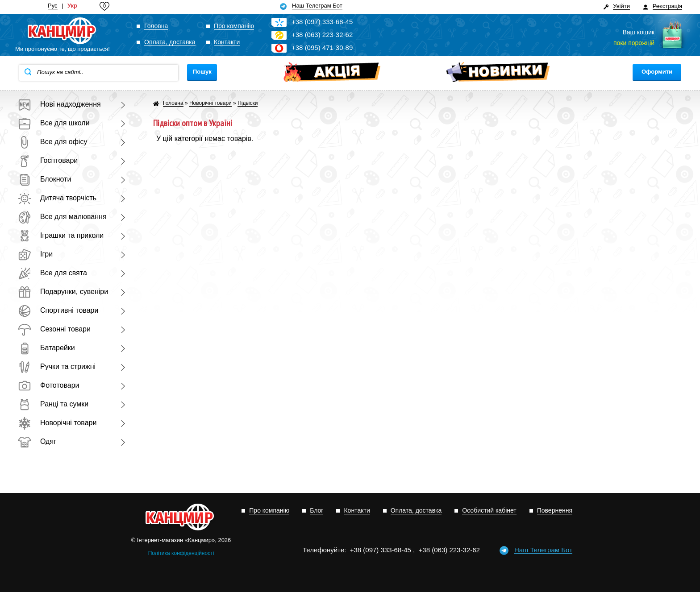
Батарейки (46, 348)
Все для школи (54, 123)
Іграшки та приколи (61, 235)
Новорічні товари (57, 423)
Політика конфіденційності (181, 553)
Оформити (657, 72)
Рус (53, 6)
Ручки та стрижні (57, 366)
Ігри (35, 254)
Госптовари (48, 160)
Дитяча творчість (57, 198)
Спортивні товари (58, 310)
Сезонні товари (54, 329)
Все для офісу (52, 142)
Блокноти (44, 179)
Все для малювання (62, 217)
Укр (72, 6)
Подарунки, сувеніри (63, 292)
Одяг (37, 441)
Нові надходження (59, 104)
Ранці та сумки (53, 404)
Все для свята (52, 273)
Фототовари (49, 385)
